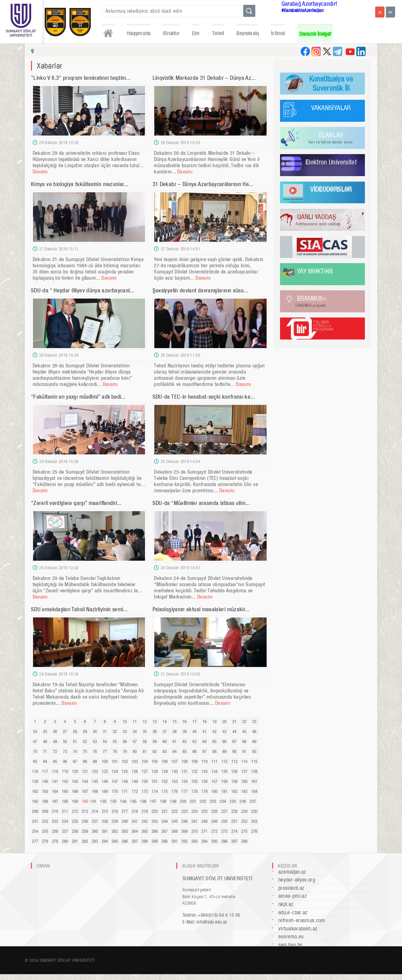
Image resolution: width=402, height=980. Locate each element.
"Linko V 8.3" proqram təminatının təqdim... (81, 78)
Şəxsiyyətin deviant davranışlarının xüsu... (200, 290)
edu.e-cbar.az (293, 912)
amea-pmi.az (292, 896)
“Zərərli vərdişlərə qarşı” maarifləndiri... (76, 503)
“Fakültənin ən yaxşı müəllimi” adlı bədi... (78, 397)
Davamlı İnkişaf (315, 34)
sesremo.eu (291, 936)
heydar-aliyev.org (297, 880)
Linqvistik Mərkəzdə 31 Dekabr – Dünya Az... (204, 78)
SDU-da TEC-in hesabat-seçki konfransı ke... (204, 397)
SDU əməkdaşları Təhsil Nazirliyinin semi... (79, 609)
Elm (196, 33)
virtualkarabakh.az (298, 929)
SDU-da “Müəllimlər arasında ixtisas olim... (201, 503)
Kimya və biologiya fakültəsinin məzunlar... (80, 184)
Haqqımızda (139, 33)
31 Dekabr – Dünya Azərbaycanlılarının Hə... (203, 184)
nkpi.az (286, 904)
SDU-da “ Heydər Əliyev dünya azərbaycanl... (82, 290)
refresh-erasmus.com (302, 920)
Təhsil (218, 33)
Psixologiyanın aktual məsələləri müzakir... (201, 609)
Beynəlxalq (248, 33)
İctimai (278, 33)
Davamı (40, 172)
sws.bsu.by (291, 945)
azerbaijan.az (292, 872)
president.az (291, 888)
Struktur (171, 33)
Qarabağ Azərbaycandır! (310, 4)
